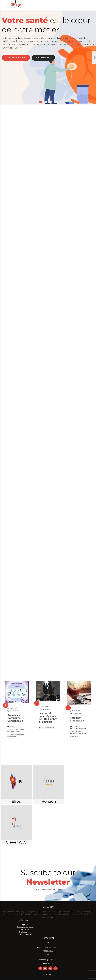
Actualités (14, 727)
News (18, 732)
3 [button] (50, 102)
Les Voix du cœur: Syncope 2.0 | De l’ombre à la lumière (48, 718)
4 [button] (55, 102)
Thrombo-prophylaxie (77, 719)
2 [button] (46, 102)
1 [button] (41, 102)
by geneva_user (14, 711)
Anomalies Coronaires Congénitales (15, 718)
